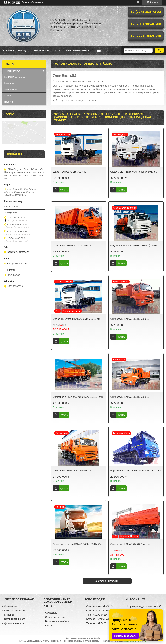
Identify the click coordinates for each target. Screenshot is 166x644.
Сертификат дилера (15, 619)
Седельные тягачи (55, 617)
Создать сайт (28, 2)
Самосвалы (51, 613)
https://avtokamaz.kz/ (18, 252)
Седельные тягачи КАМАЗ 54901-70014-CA (77, 544)
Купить (64, 190)
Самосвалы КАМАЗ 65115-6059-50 (130, 319)
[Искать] (159, 50)
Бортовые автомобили (57, 621)
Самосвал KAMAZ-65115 (99, 611)
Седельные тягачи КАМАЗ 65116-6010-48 (76, 319)
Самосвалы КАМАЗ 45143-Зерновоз (131, 544)
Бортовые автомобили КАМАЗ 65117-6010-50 (136, 470)
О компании (10, 89)
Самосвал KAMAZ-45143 (99, 606)
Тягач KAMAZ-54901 (97, 623)
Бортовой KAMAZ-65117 (99, 619)
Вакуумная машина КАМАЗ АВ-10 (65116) (134, 245)
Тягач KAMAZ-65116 (97, 615)
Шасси (49, 625)
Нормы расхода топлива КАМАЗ (144, 606)
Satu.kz (97, 638)
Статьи (8, 96)
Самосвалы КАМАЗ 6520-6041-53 (72, 245)
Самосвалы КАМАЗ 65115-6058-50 (130, 397)
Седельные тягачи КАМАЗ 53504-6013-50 (134, 172)
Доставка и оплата (14, 623)
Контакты (9, 83)
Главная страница (15, 50)
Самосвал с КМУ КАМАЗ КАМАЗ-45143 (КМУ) (79, 397)
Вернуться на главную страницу (76, 100)
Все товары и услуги (106, 581)
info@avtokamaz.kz (17, 264)
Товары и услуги (45, 50)
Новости (8, 102)
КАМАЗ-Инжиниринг (78, 50)
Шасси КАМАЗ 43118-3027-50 (70, 172)
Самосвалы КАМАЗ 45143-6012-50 (72, 470)
